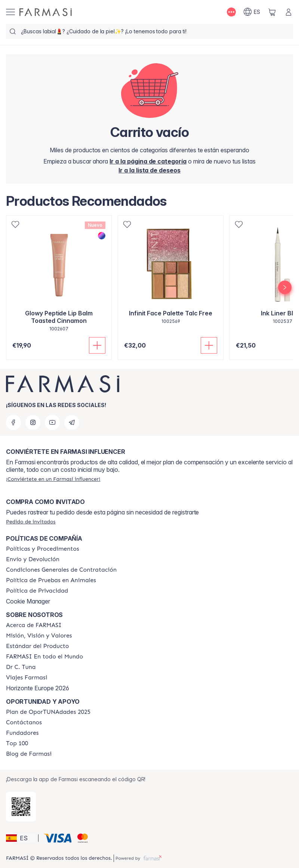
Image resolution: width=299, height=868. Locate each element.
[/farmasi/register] (149, 170)
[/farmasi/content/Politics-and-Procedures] (43, 549)
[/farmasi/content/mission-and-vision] (39, 636)
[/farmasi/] (46, 12)
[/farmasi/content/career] (27, 678)
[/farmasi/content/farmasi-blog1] (29, 754)
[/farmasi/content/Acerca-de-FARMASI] (34, 625)
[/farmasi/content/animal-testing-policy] (51, 580)
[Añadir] (97, 345)
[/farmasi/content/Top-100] (17, 743)
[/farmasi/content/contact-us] (24, 722)
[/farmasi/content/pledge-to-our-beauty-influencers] (21, 667)
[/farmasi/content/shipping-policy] (33, 559)
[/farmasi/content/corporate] (44, 657)
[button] (21, 838)
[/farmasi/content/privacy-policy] (37, 591)
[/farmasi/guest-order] (31, 522)
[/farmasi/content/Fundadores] (22, 733)
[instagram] (33, 422)
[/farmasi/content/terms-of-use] (61, 570)
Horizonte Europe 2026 (38, 688)
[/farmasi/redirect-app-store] (21, 807)
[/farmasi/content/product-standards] (38, 646)
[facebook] (13, 422)
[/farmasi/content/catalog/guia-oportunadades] (48, 712)
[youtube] (52, 422)
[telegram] (72, 422)
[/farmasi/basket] (272, 12)
